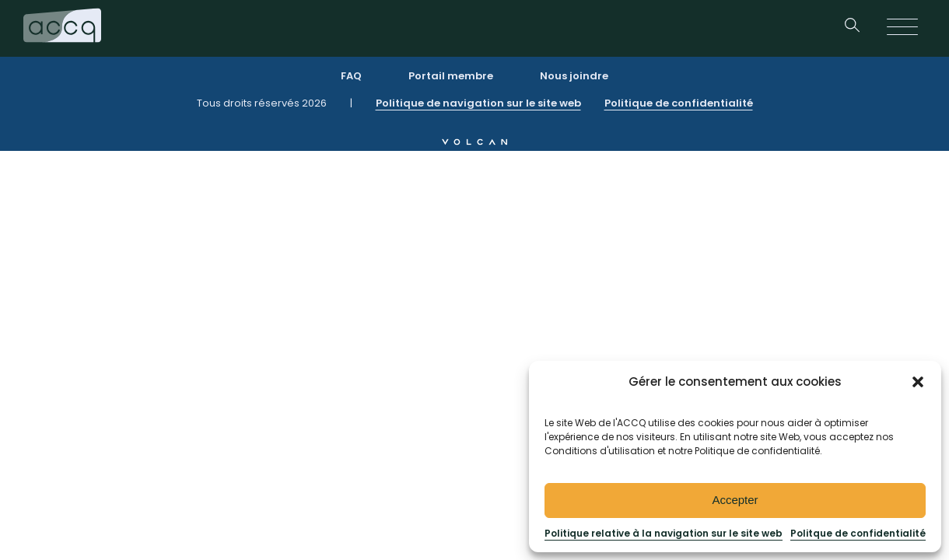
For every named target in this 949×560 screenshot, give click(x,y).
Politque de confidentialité (858, 533)
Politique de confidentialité (679, 103)
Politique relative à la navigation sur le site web (664, 533)
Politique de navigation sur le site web (478, 103)
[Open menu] (902, 28)
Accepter (735, 500)
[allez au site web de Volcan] (474, 141)
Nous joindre (574, 76)
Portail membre (451, 76)
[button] (918, 382)
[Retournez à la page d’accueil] (62, 28)
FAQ (351, 76)
